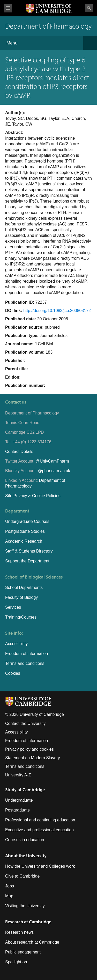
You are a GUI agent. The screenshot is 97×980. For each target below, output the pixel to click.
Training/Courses (21, 617)
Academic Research (24, 541)
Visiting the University (25, 906)
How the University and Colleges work (40, 866)
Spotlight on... (18, 962)
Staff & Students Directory (29, 551)
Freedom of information (27, 654)
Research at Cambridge (28, 922)
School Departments (24, 588)
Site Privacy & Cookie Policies (33, 496)
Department (17, 511)
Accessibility (16, 644)
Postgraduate (17, 810)
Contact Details (19, 452)
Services (13, 607)
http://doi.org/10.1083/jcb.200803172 (57, 311)
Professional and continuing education (40, 820)
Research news (19, 932)
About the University (26, 856)
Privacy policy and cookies (29, 749)
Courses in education (25, 840)
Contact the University (25, 723)
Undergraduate (19, 800)
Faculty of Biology (21, 597)
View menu (8, 8)
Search (89, 8)
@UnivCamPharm (52, 461)
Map (9, 896)
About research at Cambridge (32, 942)
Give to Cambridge (22, 876)
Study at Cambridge (25, 790)
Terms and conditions (25, 663)
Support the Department (27, 561)
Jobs (10, 886)
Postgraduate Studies (25, 531)
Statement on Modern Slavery (33, 758)
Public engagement (23, 952)
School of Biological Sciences (34, 577)
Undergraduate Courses (27, 521)
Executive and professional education (39, 830)
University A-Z (18, 775)
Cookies (13, 673)
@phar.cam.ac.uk (54, 471)
